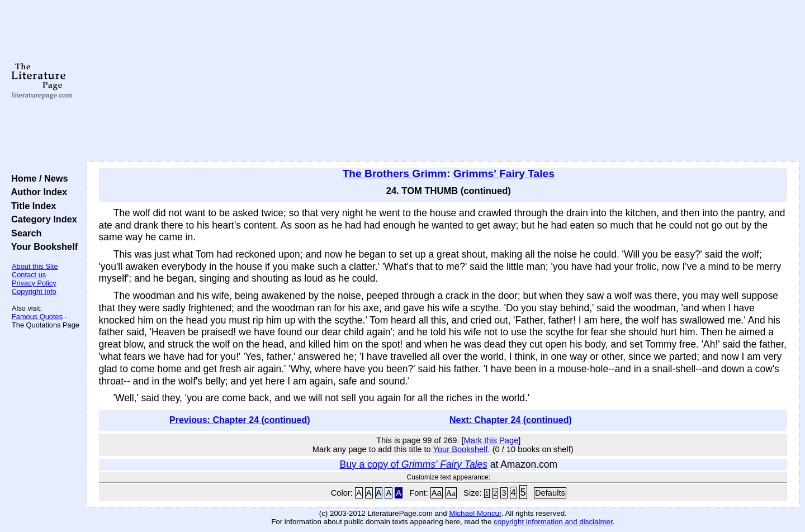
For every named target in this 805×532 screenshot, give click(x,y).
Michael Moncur (475, 513)
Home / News (37, 178)
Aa (437, 493)
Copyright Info (34, 291)
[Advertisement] (443, 81)
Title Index (31, 206)
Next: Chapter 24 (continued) (511, 420)
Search (24, 233)
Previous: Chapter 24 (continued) (240, 420)
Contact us (29, 275)
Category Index (42, 219)
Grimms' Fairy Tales (504, 174)
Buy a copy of (414, 464)
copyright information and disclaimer (553, 522)
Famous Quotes (37, 317)
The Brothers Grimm (395, 174)
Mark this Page (491, 440)
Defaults (550, 493)
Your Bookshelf (42, 246)
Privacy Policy (34, 283)
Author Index (37, 192)
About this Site (35, 266)
